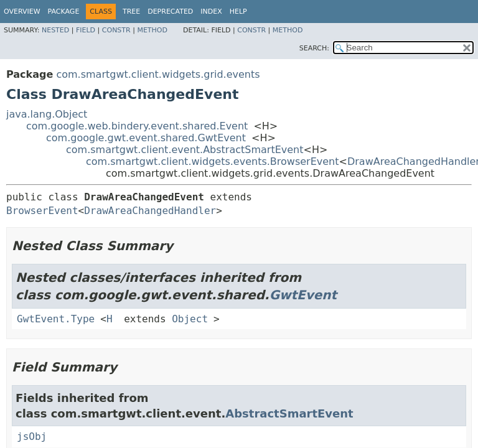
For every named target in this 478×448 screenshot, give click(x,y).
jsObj (32, 436)
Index (211, 12)
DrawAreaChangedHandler (150, 211)
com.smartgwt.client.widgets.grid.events (158, 74)
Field (86, 30)
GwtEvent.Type (56, 319)
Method (152, 30)
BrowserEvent (42, 211)
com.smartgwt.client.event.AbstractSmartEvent (185, 150)
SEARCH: (314, 48)
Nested (55, 30)
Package (64, 12)
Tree (131, 12)
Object (190, 319)
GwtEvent (303, 295)
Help (238, 12)
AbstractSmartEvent (289, 413)
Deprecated (170, 12)
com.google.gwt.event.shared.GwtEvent (146, 138)
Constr (116, 30)
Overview (22, 12)
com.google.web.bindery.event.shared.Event (137, 126)
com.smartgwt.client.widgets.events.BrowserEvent (213, 161)
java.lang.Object (47, 114)
